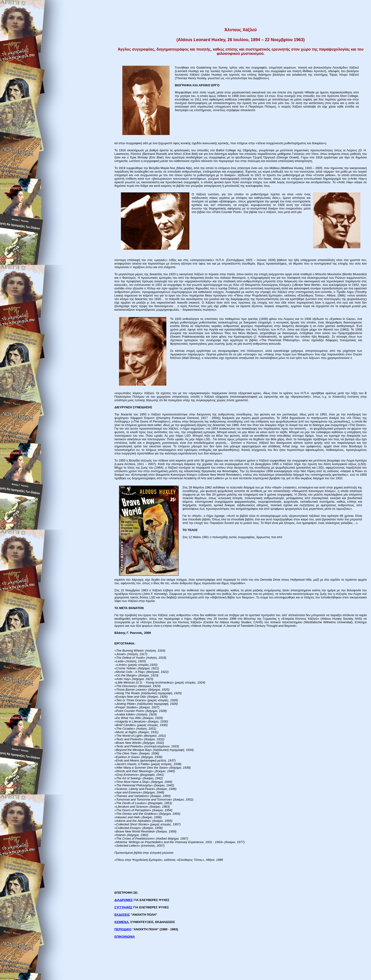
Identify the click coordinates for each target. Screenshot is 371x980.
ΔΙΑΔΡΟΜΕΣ (124, 900)
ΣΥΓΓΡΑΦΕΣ (124, 907)
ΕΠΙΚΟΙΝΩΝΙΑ (125, 937)
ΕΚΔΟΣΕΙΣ (122, 915)
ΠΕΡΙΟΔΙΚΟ (123, 929)
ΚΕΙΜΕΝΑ (122, 922)
